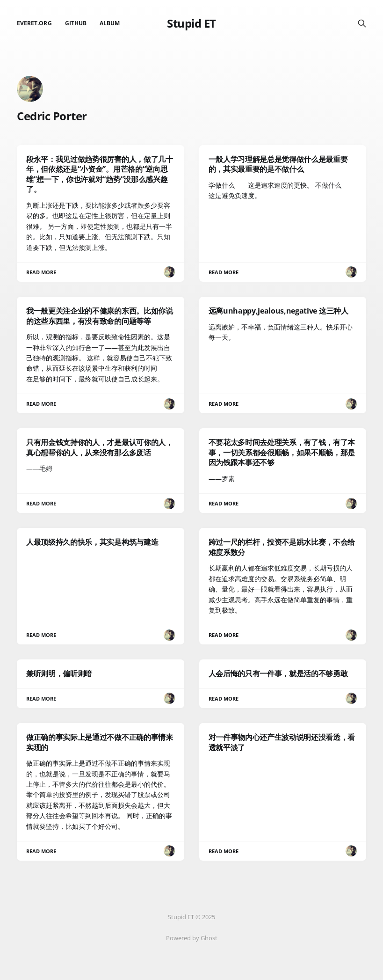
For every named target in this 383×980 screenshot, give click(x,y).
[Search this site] (362, 23)
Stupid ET (191, 23)
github (76, 23)
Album (110, 23)
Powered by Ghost (192, 938)
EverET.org (34, 23)
